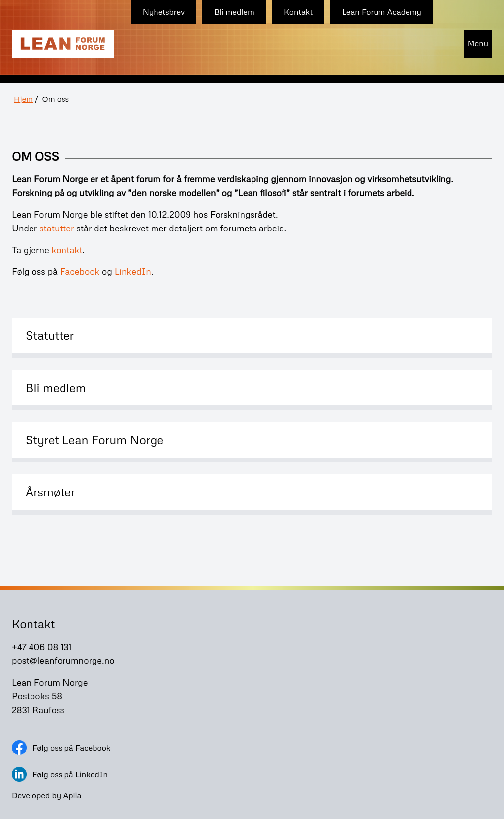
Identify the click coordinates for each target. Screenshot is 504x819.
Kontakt (298, 12)
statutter (57, 228)
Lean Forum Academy (382, 12)
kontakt (67, 250)
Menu (478, 43)
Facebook (80, 271)
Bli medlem (234, 12)
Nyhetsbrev (164, 12)
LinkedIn (133, 271)
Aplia (72, 795)
